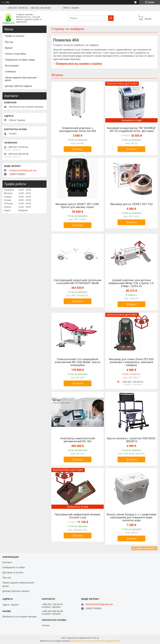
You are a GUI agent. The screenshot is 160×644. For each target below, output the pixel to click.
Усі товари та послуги (143, 548)
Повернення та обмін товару (20, 60)
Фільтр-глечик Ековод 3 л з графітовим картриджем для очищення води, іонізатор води (132, 517)
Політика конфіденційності (108, 641)
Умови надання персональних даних (21, 79)
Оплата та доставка (15, 54)
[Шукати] (111, 18)
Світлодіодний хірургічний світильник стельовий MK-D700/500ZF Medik (78, 282)
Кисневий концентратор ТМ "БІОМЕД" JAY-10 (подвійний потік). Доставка (131, 130)
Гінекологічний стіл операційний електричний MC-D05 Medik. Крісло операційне (78, 362)
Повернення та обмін (14, 567)
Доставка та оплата (13, 572)
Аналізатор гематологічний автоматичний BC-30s (78, 440)
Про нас (9, 42)
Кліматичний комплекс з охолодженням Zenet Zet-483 (78, 130)
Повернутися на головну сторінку (79, 64)
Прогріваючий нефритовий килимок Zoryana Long (78, 516)
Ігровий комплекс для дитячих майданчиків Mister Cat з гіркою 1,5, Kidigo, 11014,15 (131, 283)
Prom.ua (95, 638)
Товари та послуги (15, 36)
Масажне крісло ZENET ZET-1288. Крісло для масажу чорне (78, 206)
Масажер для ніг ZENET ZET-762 (131, 204)
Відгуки (9, 48)
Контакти (7, 562)
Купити (79, 149)
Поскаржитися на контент (83, 641)
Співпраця (10, 72)
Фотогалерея (12, 66)
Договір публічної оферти (18, 86)
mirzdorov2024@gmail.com (23, 170)
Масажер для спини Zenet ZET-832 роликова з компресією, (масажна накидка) (132, 362)
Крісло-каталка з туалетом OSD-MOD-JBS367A (132, 440)
